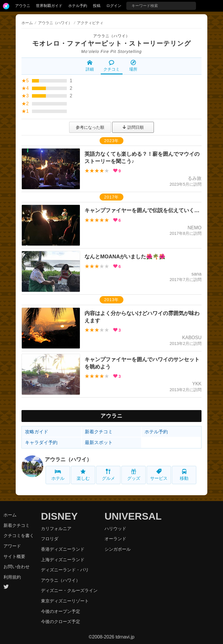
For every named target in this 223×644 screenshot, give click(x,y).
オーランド (115, 539)
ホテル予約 (78, 6)
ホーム (27, 23)
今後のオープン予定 (61, 611)
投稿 (97, 6)
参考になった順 (90, 127)
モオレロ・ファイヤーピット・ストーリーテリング (112, 43)
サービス (159, 475)
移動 (184, 475)
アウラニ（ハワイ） (111, 36)
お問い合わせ (17, 567)
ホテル (58, 475)
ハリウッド (115, 528)
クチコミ (111, 66)
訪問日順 (133, 127)
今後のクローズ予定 (61, 621)
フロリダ (50, 539)
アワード (12, 546)
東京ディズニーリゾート (65, 601)
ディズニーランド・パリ (65, 570)
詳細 (90, 66)
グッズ (134, 475)
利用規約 (12, 577)
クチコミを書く (19, 535)
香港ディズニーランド (63, 549)
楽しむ (83, 475)
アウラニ (23, 6)
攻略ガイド (37, 432)
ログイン (114, 6)
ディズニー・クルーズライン (69, 590)
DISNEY (59, 516)
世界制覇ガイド (49, 6)
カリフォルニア (56, 528)
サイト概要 (14, 556)
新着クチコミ (99, 432)
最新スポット (99, 442)
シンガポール (118, 549)
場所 (133, 66)
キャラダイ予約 (41, 442)
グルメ (108, 475)
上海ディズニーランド (63, 560)
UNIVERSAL (133, 516)
